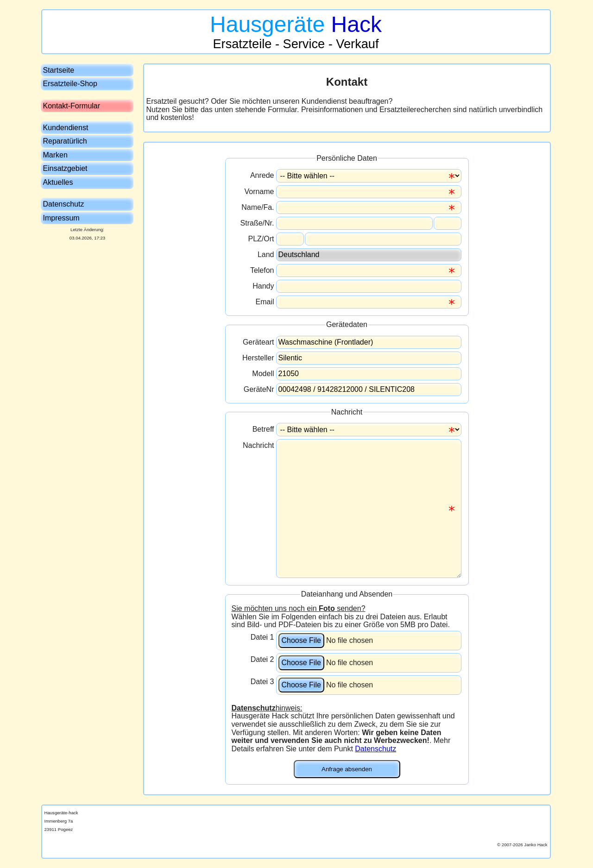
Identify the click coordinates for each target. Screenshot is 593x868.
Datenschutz (375, 749)
